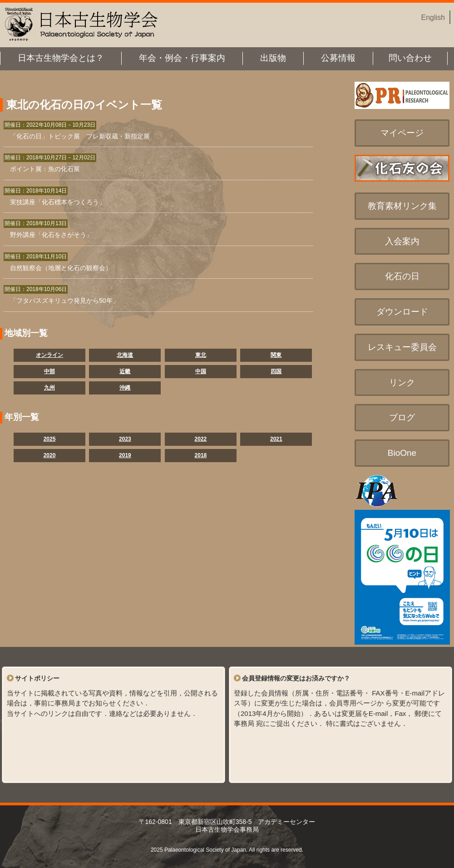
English (433, 17)
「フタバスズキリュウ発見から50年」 (64, 301)
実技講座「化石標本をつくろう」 (58, 202)
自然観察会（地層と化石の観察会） (61, 268)
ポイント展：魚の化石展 (45, 169)
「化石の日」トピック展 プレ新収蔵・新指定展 (80, 136)
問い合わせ (410, 58)
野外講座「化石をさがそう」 (51, 235)
